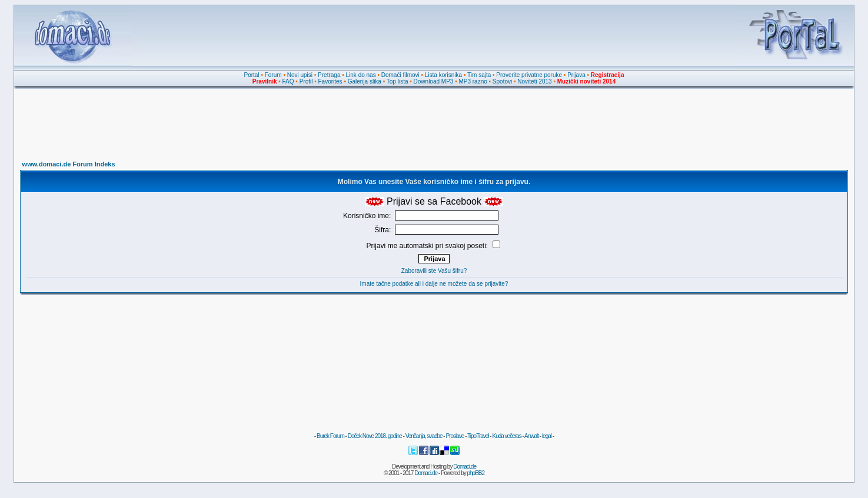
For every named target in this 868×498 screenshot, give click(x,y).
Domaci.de (465, 467)
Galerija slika (365, 81)
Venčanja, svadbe (424, 436)
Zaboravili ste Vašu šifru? (434, 271)
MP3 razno (473, 81)
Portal (252, 75)
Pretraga (329, 75)
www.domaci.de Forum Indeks (69, 164)
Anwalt (531, 436)
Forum (273, 75)
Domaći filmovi (400, 75)
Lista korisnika (443, 75)
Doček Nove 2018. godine (375, 436)
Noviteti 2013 (534, 81)
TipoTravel (478, 436)
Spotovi (502, 81)
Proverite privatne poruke (529, 75)
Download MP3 (434, 81)
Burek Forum (330, 436)
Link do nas (361, 75)
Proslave (455, 436)
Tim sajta (479, 75)
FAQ (288, 81)
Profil (306, 81)
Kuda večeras (506, 436)
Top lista (398, 81)
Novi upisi (300, 75)
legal (547, 436)
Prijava (576, 75)
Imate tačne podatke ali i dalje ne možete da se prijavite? (434, 284)
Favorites (330, 81)
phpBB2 (476, 473)
